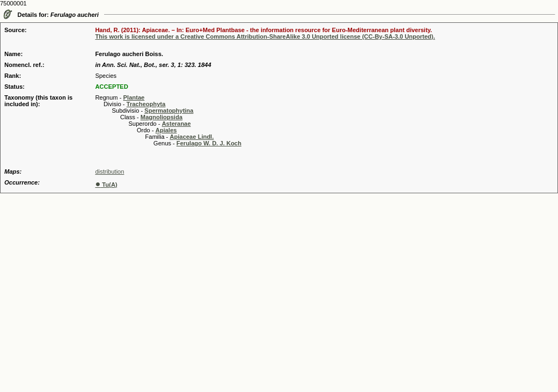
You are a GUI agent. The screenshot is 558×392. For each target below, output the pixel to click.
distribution (110, 171)
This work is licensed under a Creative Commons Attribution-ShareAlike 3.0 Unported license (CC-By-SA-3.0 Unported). (265, 36)
